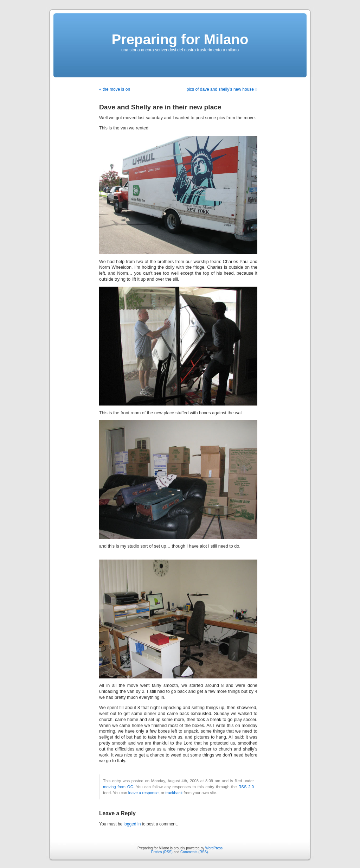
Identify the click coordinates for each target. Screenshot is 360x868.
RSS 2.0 (246, 787)
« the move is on (115, 89)
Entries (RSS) (162, 852)
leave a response (143, 793)
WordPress (214, 848)
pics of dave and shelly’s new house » (222, 89)
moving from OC (118, 787)
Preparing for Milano (180, 39)
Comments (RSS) (194, 852)
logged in (132, 824)
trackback (174, 793)
